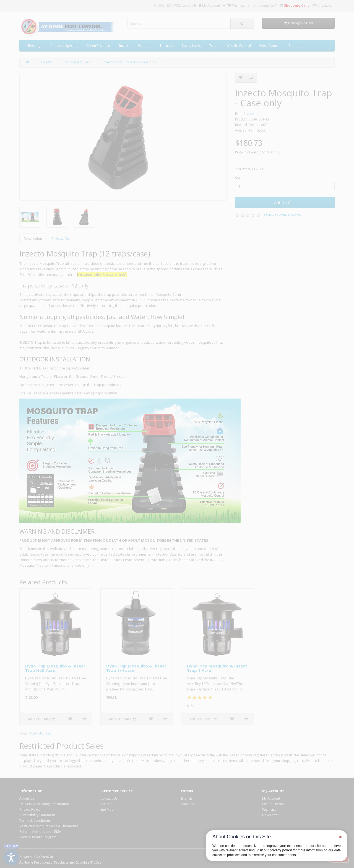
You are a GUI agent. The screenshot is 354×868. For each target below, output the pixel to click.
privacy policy (281, 850)
